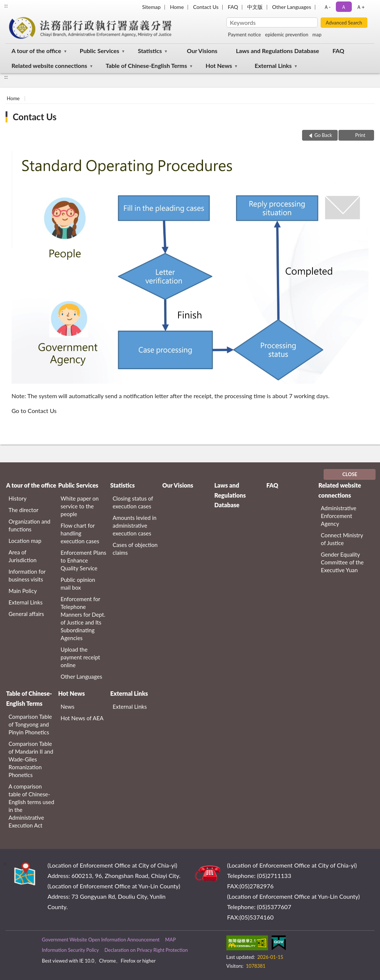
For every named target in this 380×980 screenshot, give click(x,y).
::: (6, 6)
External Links (273, 65)
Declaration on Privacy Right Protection (146, 950)
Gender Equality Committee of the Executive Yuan (342, 562)
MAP (171, 940)
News (67, 707)
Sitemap (151, 7)
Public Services (100, 51)
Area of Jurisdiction (22, 556)
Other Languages (291, 7)
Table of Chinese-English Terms (146, 65)
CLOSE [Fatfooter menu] (350, 474)
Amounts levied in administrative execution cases (135, 525)
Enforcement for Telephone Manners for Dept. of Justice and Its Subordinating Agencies (83, 618)
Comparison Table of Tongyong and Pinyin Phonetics (30, 724)
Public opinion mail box (78, 584)
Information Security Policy (71, 950)
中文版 (255, 7)
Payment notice (244, 35)
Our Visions (202, 51)
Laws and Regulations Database (278, 51)
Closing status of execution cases (133, 502)
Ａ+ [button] (360, 7)
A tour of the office (36, 51)
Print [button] (360, 135)
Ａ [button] (344, 7)
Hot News (219, 65)
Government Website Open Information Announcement (101, 940)
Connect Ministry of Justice (342, 539)
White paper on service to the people (80, 506)
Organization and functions (30, 525)
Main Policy (23, 591)
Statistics (150, 51)
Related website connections (49, 65)
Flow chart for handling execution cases (80, 533)
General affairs (26, 614)
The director (23, 510)
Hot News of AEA (82, 718)
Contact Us (206, 7)
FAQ (233, 7)
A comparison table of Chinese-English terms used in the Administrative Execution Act (31, 806)
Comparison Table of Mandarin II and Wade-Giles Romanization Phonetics (31, 759)
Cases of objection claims (135, 549)
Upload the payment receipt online (80, 657)
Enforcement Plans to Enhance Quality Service (83, 560)
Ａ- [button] (327, 7)
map (317, 35)
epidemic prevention (286, 35)
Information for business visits (27, 575)
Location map (25, 541)
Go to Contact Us (34, 411)
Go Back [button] (323, 135)
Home (177, 7)
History (17, 498)
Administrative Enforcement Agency (339, 516)
